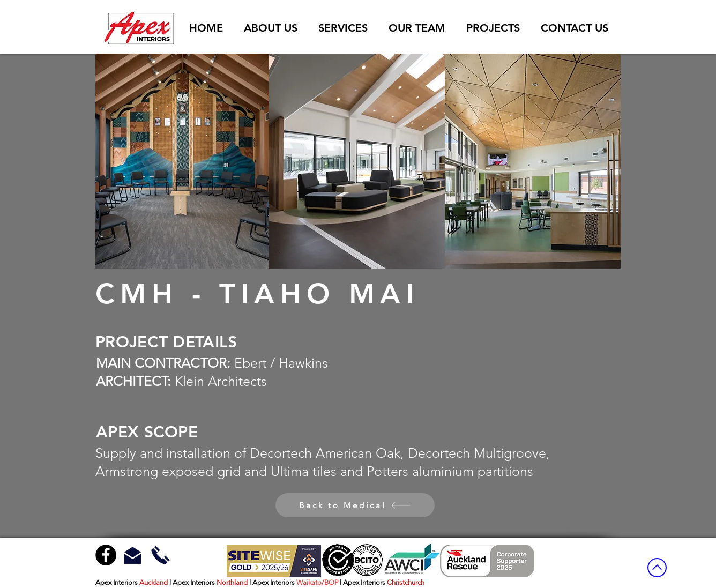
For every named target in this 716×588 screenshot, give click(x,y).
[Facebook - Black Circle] (106, 555)
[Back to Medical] (355, 505)
